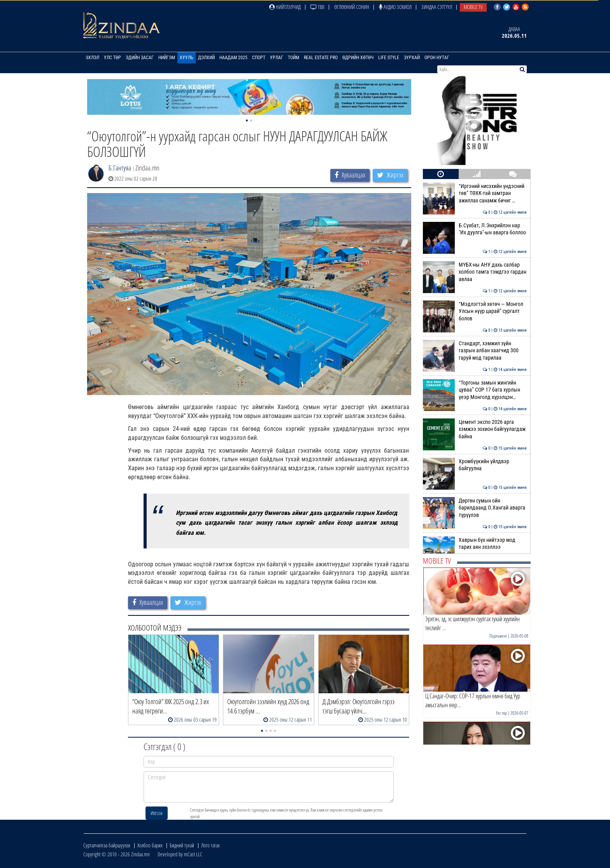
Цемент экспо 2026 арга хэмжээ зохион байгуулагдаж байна (475, 429)
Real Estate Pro (321, 58)
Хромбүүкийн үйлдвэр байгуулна (475, 465)
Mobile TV (473, 7)
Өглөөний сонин (352, 7)
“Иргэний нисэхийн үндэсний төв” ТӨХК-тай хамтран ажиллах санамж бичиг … (475, 193)
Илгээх (157, 813)
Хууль (187, 58)
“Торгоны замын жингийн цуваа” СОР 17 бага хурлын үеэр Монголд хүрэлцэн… (475, 390)
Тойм (294, 58)
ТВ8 (317, 7)
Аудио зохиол (395, 7)
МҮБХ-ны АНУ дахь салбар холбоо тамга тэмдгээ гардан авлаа (475, 272)
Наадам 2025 (233, 58)
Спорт (259, 58)
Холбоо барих (150, 845)
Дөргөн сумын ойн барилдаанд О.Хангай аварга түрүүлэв (475, 508)
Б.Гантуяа (120, 168)
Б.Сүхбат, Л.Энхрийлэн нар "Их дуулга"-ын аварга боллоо (475, 229)
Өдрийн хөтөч (358, 58)
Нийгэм (167, 58)
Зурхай (412, 58)
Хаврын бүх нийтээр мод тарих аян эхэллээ (475, 543)
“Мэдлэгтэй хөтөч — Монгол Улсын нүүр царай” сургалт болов (475, 311)
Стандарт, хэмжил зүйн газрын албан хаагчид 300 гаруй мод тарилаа (475, 351)
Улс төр (112, 58)
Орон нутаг (437, 58)
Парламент (498, 636)
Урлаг (277, 58)
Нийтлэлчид (285, 7)
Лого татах (210, 845)
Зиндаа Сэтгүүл (437, 7)
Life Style (389, 58)
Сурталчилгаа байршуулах (107, 845)
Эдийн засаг (140, 58)
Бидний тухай (182, 845)
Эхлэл (92, 58)
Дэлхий (206, 58)
